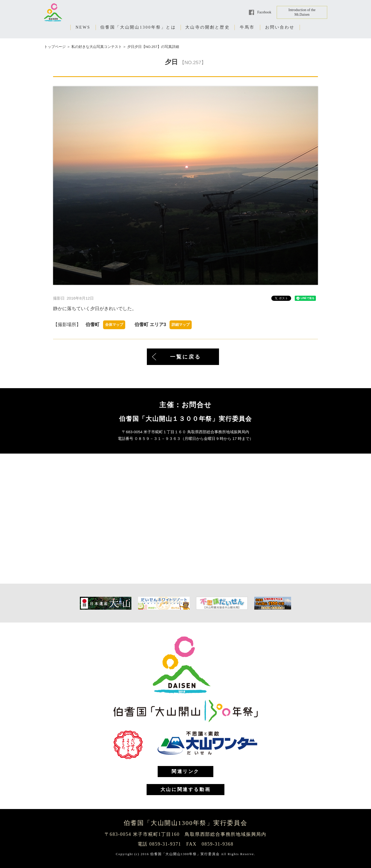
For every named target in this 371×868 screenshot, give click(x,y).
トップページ (55, 47)
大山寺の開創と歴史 (208, 27)
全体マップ (114, 325)
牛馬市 (247, 27)
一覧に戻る (185, 357)
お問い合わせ (280, 27)
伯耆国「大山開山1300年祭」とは (138, 27)
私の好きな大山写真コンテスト (97, 47)
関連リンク (185, 771)
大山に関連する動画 (185, 789)
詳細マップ (181, 325)
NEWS (83, 27)
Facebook (264, 12)
